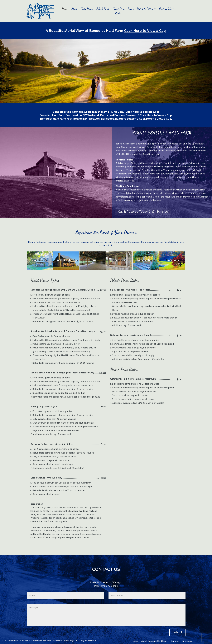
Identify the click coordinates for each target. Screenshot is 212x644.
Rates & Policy (145, 9)
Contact (175, 641)
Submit (177, 632)
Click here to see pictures (142, 112)
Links (118, 14)
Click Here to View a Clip (145, 31)
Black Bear (103, 9)
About (74, 9)
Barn (130, 9)
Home (65, 9)
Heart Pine (118, 9)
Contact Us (165, 9)
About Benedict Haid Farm (154, 641)
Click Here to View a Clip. (156, 115)
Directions (187, 641)
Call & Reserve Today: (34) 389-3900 (143, 212)
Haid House (87, 9)
